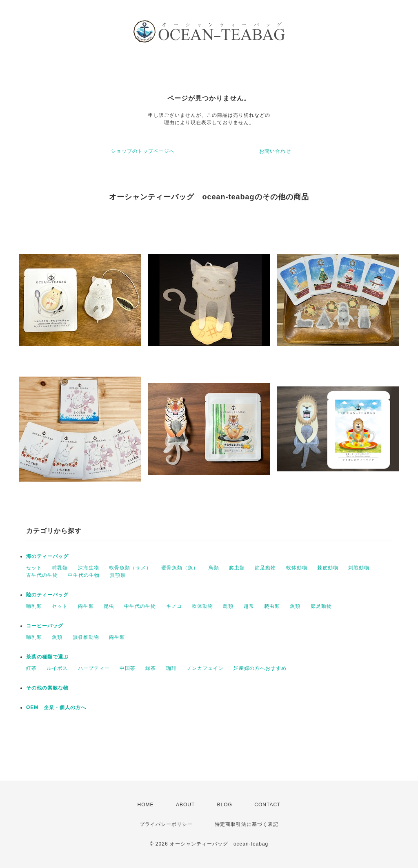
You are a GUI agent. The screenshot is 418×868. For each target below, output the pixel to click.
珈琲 (171, 668)
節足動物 (265, 568)
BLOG (225, 805)
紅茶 (31, 668)
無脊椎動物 (86, 637)
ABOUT (185, 805)
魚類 (295, 606)
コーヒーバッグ (45, 626)
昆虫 (109, 606)
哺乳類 (60, 568)
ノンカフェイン (205, 668)
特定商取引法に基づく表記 (247, 824)
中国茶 (128, 668)
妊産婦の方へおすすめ (260, 668)
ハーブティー (94, 668)
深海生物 (89, 568)
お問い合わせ (275, 151)
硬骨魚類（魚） (180, 568)
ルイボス (57, 668)
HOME (146, 805)
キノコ (174, 606)
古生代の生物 (42, 575)
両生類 (86, 606)
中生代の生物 (84, 575)
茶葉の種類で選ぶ (47, 657)
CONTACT (267, 805)
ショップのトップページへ (143, 151)
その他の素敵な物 (47, 688)
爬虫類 (237, 568)
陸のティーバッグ (47, 595)
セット (34, 568)
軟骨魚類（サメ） (130, 568)
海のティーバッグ (47, 556)
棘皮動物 (328, 568)
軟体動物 (297, 568)
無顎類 (118, 575)
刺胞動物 (359, 568)
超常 (249, 606)
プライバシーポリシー (166, 824)
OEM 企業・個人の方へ (56, 707)
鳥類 (214, 568)
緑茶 (151, 668)
